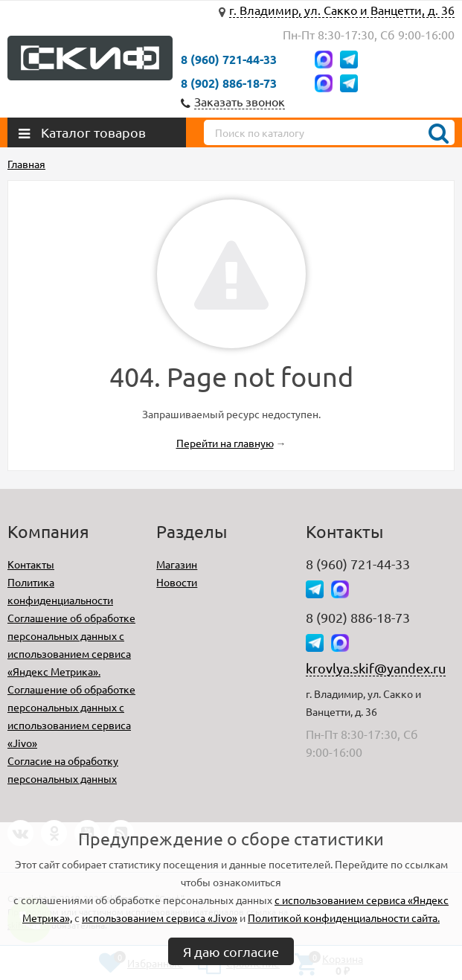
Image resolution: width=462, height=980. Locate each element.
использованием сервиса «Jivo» (160, 917)
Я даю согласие (231, 951)
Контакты (31, 564)
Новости (177, 582)
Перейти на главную (225, 443)
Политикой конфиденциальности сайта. (344, 917)
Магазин (177, 564)
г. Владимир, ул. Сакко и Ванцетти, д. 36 (342, 10)
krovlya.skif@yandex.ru (376, 668)
